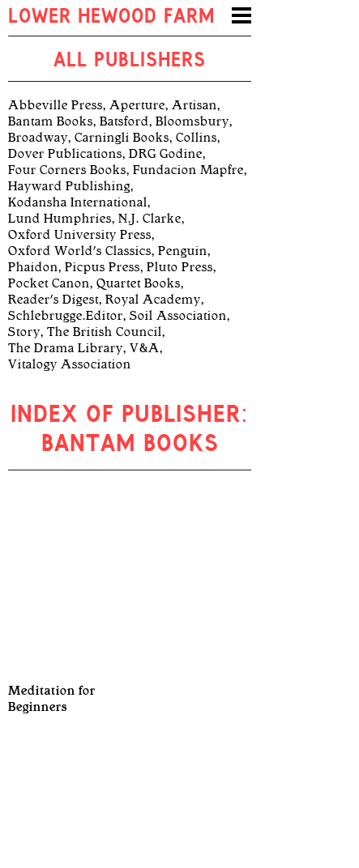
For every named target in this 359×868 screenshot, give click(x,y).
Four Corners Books (67, 170)
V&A (145, 348)
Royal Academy (153, 300)
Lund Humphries (60, 219)
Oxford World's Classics (80, 251)
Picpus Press (103, 267)
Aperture (137, 105)
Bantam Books (51, 121)
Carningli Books (122, 138)
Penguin (183, 251)
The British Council (105, 332)
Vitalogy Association (70, 364)
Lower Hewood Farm (111, 18)
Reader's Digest (53, 300)
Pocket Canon (49, 283)
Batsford (124, 121)
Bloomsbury (192, 121)
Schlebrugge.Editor (66, 316)
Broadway (38, 138)
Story (24, 332)
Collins (197, 138)
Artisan (194, 105)
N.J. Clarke (150, 219)
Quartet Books (139, 283)
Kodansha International (78, 202)
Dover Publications (65, 154)
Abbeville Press (56, 105)
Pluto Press (180, 267)
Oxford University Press (80, 235)
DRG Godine (166, 154)
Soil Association (178, 316)
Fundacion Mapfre (188, 170)
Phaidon (33, 267)
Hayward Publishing (69, 186)
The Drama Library (66, 348)
